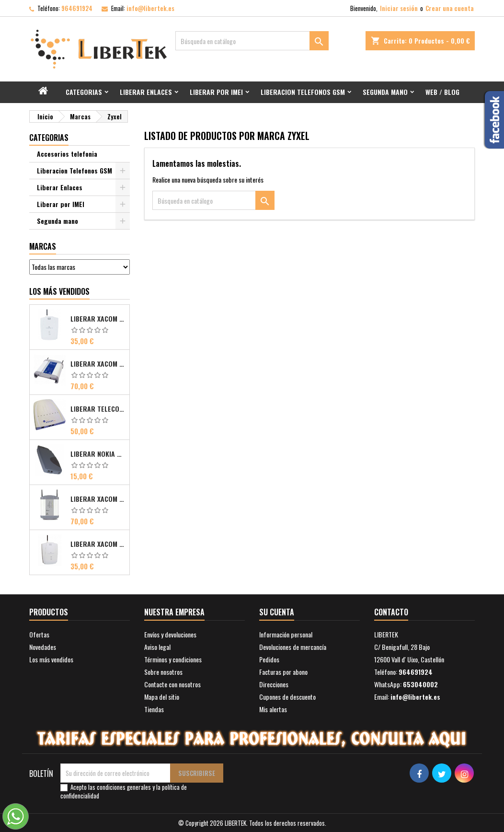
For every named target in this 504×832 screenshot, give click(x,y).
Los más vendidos (59, 291)
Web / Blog (442, 92)
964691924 (77, 8)
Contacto (391, 612)
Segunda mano (385, 92)
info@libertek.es (150, 8)
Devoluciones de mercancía (293, 647)
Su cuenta (277, 612)
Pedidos (269, 659)
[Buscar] (252, 41)
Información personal (286, 634)
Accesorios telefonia (67, 154)
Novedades (43, 647)
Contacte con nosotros (172, 684)
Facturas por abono (283, 672)
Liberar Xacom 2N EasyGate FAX (98, 319)
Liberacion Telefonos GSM (303, 92)
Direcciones (274, 684)
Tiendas (154, 709)
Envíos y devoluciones (170, 634)
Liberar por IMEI (216, 92)
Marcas (43, 246)
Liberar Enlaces (146, 92)
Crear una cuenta (450, 8)
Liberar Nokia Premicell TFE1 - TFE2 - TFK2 (98, 454)
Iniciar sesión (399, 8)
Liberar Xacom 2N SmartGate (98, 544)
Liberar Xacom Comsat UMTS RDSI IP (98, 499)
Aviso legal (157, 647)
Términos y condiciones (173, 659)
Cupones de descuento (287, 697)
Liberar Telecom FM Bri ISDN (98, 409)
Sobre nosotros (163, 672)
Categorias (84, 92)
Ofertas (39, 634)
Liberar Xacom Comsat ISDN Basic (98, 364)
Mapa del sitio (162, 697)
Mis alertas (273, 709)
